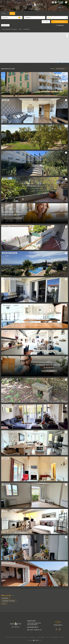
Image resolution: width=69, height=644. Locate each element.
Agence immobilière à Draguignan (9, 29)
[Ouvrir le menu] (61, 8)
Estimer (12, 13)
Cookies (62, 637)
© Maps (60, 62)
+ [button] (67, 34)
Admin (48, 637)
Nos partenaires (32, 637)
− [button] (67, 36)
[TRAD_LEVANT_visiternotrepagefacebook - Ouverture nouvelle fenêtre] (53, 2)
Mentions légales (41, 637)
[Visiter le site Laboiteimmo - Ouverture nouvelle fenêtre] (37, 640)
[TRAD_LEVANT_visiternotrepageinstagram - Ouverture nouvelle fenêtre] (56, 2)
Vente (20, 29)
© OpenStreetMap (66, 62)
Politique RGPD (55, 637)
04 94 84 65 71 (33, 627)
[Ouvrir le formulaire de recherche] (46, 22)
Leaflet (56, 62)
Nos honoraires (23, 637)
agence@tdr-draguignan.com (34, 630)
